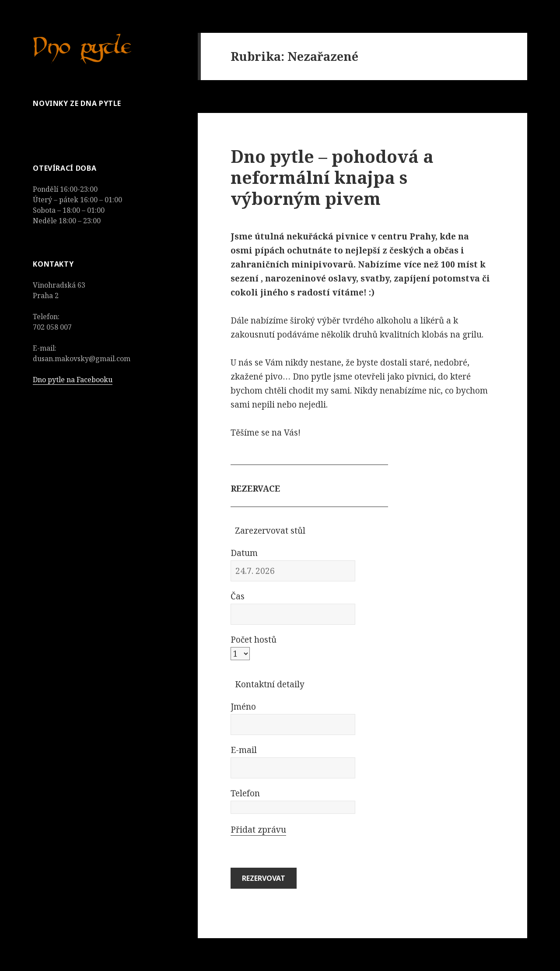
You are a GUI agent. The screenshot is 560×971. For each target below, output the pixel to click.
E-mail (244, 750)
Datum (244, 553)
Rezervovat (264, 878)
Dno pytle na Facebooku (73, 380)
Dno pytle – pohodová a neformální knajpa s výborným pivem (332, 177)
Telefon (245, 793)
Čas (238, 596)
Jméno (243, 707)
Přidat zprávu (258, 830)
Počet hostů (254, 640)
